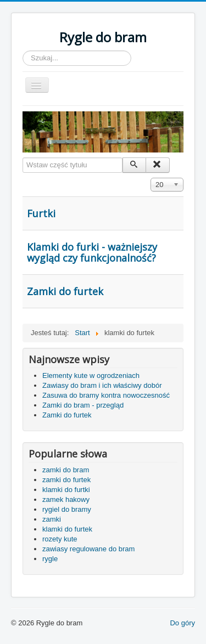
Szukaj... (23, 51)
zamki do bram (66, 470)
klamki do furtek (67, 529)
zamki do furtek (66, 480)
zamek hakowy (66, 499)
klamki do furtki (66, 490)
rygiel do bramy (67, 509)
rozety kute (60, 539)
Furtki (41, 213)
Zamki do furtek (65, 291)
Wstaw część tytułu (23, 158)
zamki (52, 519)
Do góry (182, 623)
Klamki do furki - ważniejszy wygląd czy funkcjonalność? (92, 252)
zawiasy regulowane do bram (88, 549)
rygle (50, 559)
